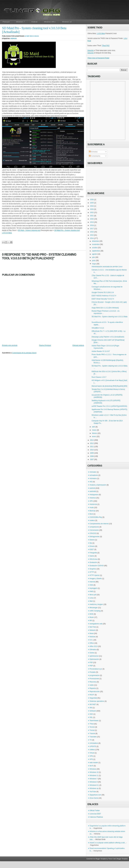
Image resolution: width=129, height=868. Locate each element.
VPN (91, 756)
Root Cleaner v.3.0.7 (99, 377)
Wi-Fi (92, 766)
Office (92, 643)
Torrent (92, 727)
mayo (94, 264)
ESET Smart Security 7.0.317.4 (103, 299)
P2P (91, 662)
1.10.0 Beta (101, 33)
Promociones (94, 679)
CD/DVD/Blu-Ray (96, 517)
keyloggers (94, 588)
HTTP (92, 572)
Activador (93, 472)
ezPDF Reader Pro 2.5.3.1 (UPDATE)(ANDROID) (109, 406)
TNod (92, 724)
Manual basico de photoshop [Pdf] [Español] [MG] (109, 386)
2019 (92, 222)
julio (93, 257)
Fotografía (93, 553)
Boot (91, 514)
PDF (91, 666)
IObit (91, 585)
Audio (92, 508)
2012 (92, 443)
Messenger (94, 608)
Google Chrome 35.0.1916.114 (103, 292)
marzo (94, 430)
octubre (95, 248)
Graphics (93, 569)
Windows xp (94, 788)
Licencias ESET (95, 814)
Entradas (93, 152)
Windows (93, 769)
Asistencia (93, 504)
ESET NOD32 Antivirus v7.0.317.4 (104, 296)
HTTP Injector (95, 575)
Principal (6, 22)
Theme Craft (112, 859)
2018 (92, 225)
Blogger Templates (122, 859)
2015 (92, 235)
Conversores (94, 530)
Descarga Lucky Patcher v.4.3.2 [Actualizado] (108, 337)
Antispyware (94, 495)
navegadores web (96, 624)
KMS (91, 591)
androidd (93, 491)
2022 (92, 213)
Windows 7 (20, 22)
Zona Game (94, 798)
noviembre (96, 244)
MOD (92, 614)
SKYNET (93, 704)
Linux (92, 598)
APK (91, 501)
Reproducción (95, 692)
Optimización (94, 659)
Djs (91, 543)
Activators (93, 478)
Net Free (93, 627)
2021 (92, 216)
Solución (91, 50)
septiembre (96, 251)
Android (34, 22)
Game (92, 556)
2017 (92, 229)
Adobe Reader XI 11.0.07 (101, 351)
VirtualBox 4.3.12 (98, 328)
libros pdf (93, 595)
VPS (91, 759)
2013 (92, 440)
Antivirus (93, 498)
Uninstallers (94, 743)
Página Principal (45, 345)
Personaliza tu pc (96, 669)
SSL (91, 717)
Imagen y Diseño (96, 579)
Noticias (93, 637)
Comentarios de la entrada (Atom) (24, 353)
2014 (92, 238)
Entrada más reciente (10, 345)
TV (91, 740)
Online (92, 653)
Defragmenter (95, 537)
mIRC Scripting (95, 611)
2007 (92, 459)
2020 (92, 219)
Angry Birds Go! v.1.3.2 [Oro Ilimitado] (105, 308)
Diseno (92, 540)
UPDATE (93, 746)
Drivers (92, 546)
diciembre (96, 241)
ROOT (92, 695)
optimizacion (94, 656)
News (92, 633)
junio (94, 261)
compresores (94, 527)
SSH (91, 714)
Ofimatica (93, 650)
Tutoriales (93, 737)
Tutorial (92, 733)
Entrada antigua (78, 345)
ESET (92, 549)
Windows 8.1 (94, 785)
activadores (94, 475)
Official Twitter (95, 811)
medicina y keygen (96, 604)
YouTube (93, 792)
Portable (93, 672)
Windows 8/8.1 (50, 22)
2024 (92, 206)
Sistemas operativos (97, 701)
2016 (92, 232)
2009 (92, 453)
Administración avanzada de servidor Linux (107, 267)
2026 (92, 200)
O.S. (91, 640)
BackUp (92, 511)
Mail (91, 601)
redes (92, 685)
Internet (92, 582)
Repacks (93, 688)
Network (93, 630)
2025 (92, 203)
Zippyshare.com (95, 795)
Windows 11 (94, 775)
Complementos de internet (99, 524)
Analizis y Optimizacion (98, 485)
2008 (92, 456)
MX (91, 620)
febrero (95, 433)
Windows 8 (94, 782)
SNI (91, 708)
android (14, 39)
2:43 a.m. (36, 36)
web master (94, 763)
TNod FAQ (106, 46)
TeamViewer (94, 721)
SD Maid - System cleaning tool (29, 230)
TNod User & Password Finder (98, 58)
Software (93, 711)
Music (92, 617)
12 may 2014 (29, 36)
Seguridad (93, 698)
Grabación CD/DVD (97, 566)
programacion (95, 675)
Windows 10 (67, 22)
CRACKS (93, 533)
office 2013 (94, 646)
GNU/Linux (94, 559)
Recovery (93, 682)
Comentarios (95, 156)
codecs (92, 520)
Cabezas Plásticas (96, 817)
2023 (92, 209)
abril (94, 427)
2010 (92, 450)
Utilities (92, 750)
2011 (92, 447)
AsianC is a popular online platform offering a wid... (108, 843)
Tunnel (92, 730)
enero (94, 436)
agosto (94, 254)
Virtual (92, 753)
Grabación (93, 562)
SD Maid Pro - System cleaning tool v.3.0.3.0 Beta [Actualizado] (34, 30)
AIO (91, 482)
